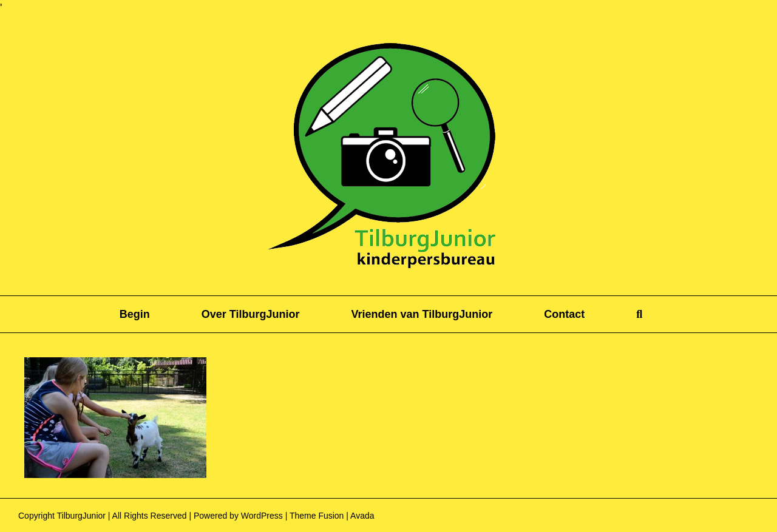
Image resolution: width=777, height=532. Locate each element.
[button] (639, 314)
